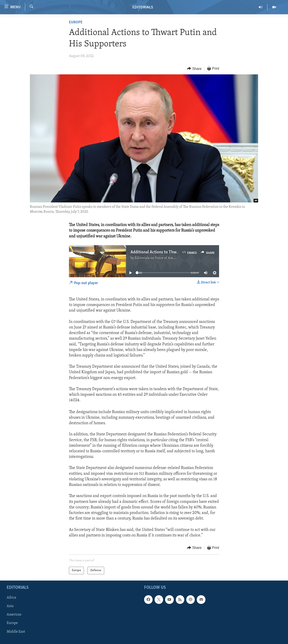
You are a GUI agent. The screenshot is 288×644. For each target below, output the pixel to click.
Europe (76, 22)
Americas (14, 615)
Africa (11, 598)
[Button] (194, 69)
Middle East (16, 632)
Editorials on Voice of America (158, 258)
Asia (10, 606)
